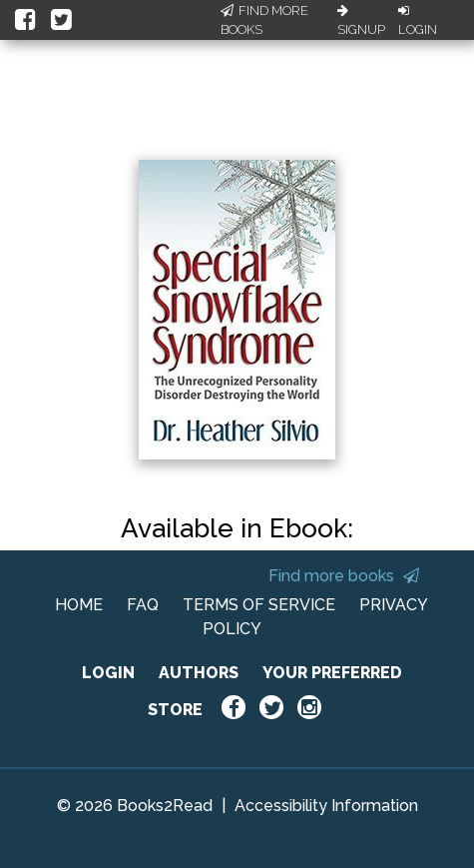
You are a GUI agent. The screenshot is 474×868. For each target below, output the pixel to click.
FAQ (143, 605)
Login (418, 21)
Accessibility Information (326, 806)
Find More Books (264, 20)
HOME (79, 605)
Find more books (344, 576)
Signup (361, 21)
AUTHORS (199, 673)
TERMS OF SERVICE (259, 605)
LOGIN (108, 673)
